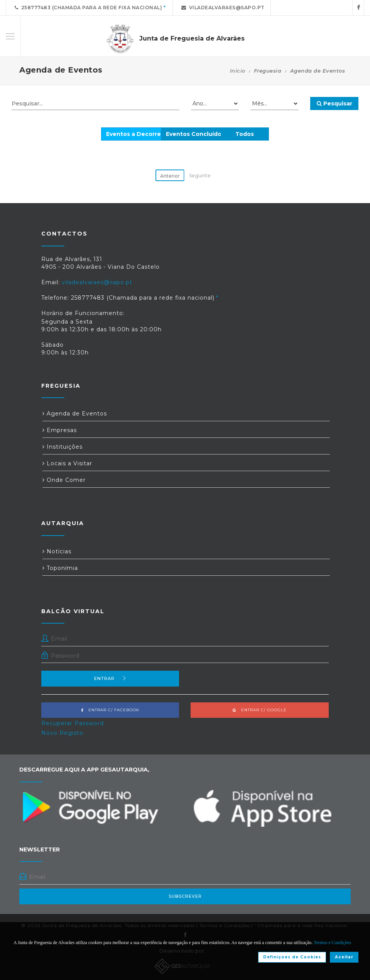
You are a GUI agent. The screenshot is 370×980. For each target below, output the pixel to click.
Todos (245, 134)
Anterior (170, 176)
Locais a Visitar (67, 463)
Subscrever (185, 896)
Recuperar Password (73, 723)
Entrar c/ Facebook (110, 710)
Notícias (57, 551)
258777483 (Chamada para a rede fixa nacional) (87, 8)
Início (238, 71)
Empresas (60, 430)
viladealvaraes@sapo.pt (222, 8)
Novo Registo (62, 733)
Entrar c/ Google (260, 710)
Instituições (63, 447)
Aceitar (344, 957)
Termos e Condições (332, 943)
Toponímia (60, 568)
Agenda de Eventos (75, 414)
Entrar (110, 678)
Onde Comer (64, 480)
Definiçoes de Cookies (292, 957)
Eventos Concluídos (195, 134)
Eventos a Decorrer (135, 134)
